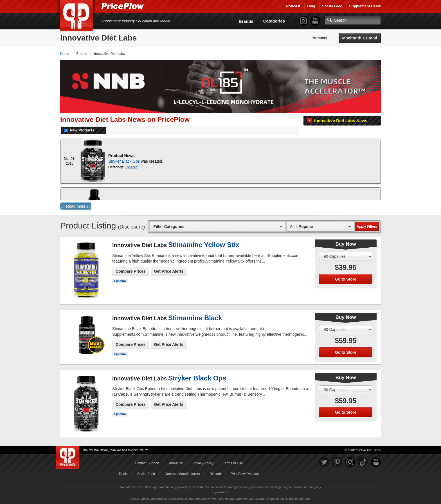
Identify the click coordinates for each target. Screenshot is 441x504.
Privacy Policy (203, 463)
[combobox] (218, 226)
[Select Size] (346, 256)
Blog (311, 6)
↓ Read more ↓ (76, 206)
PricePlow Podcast (245, 474)
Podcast (293, 6)
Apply (367, 227)
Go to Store (346, 279)
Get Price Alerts (169, 271)
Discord (215, 474)
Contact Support (147, 463)
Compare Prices (131, 271)
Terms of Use (233, 463)
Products (319, 38)
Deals (123, 474)
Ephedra (131, 167)
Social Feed (332, 6)
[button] (220, 208)
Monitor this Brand (360, 38)
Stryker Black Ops (124, 161)
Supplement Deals (365, 6)
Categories (274, 21)
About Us (176, 463)
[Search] (353, 20)
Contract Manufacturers (182, 474)
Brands (246, 21)
